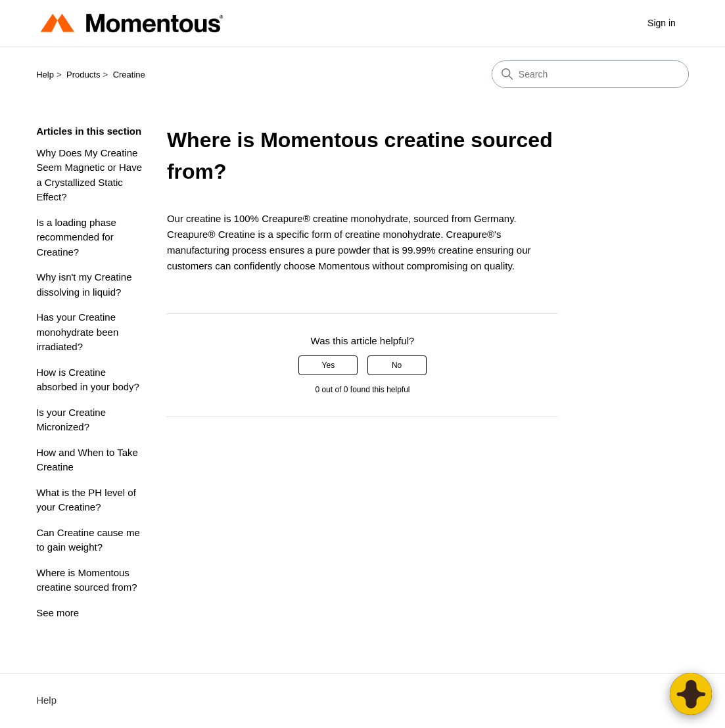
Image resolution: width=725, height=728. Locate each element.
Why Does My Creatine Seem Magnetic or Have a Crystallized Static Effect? (89, 175)
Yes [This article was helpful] (329, 365)
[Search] (590, 74)
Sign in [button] (662, 23)
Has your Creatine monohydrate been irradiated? (77, 332)
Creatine (129, 75)
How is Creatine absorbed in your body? (88, 380)
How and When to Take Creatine (87, 460)
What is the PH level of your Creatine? (86, 500)
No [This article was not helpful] (397, 365)
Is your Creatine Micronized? (71, 420)
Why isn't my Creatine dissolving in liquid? (84, 284)
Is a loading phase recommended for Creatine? (76, 237)
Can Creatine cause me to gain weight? (88, 540)
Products (83, 75)
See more (58, 613)
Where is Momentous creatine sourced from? (86, 580)
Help (45, 75)
